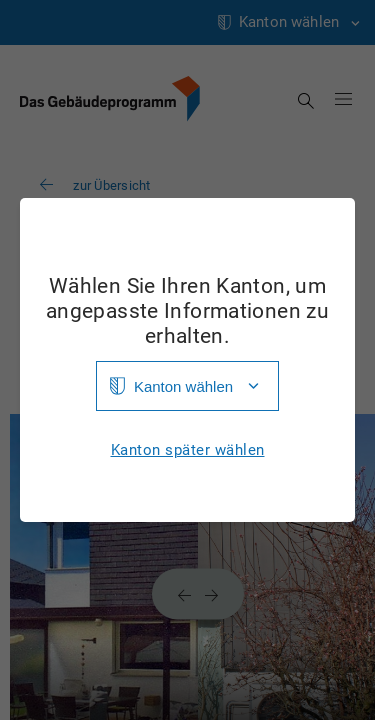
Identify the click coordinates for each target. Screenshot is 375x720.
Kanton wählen (183, 386)
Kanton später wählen (188, 450)
